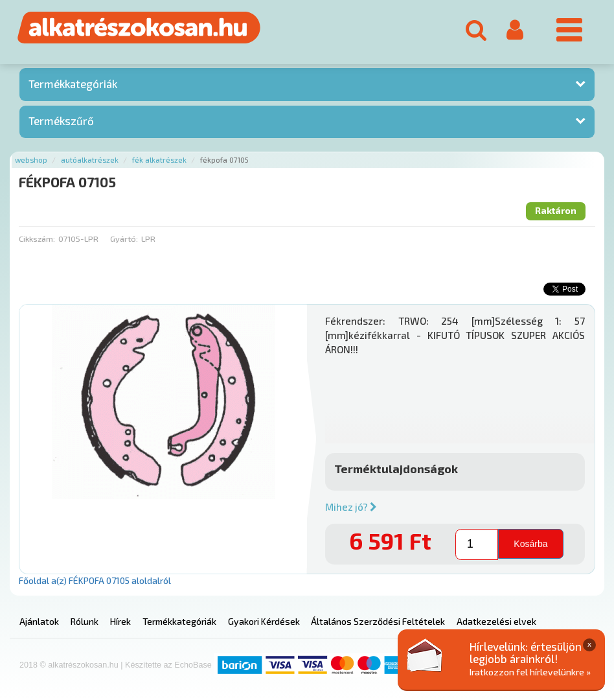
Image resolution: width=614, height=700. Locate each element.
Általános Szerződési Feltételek (378, 621)
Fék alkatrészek (159, 160)
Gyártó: (124, 239)
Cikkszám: (37, 239)
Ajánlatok (39, 621)
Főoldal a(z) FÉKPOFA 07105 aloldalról (95, 580)
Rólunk (85, 621)
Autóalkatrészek (90, 160)
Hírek (120, 621)
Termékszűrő (61, 121)
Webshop (31, 160)
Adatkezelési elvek (496, 621)
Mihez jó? (351, 507)
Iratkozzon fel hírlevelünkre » (530, 672)
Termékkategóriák (73, 84)
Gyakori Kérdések (264, 621)
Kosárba (530, 543)
